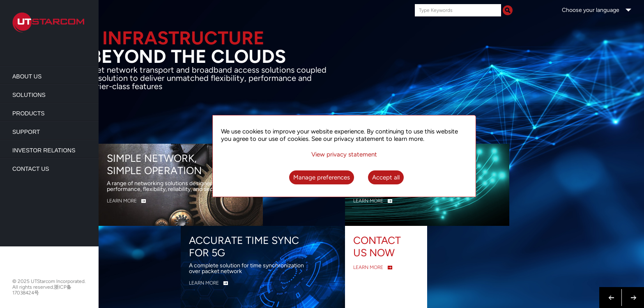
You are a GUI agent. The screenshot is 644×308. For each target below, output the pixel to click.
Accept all (386, 177)
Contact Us (31, 169)
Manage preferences (322, 177)
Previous (612, 293)
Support (26, 132)
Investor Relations (44, 150)
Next (632, 293)
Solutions (29, 95)
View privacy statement (344, 154)
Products (29, 113)
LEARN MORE (122, 201)
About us (27, 76)
